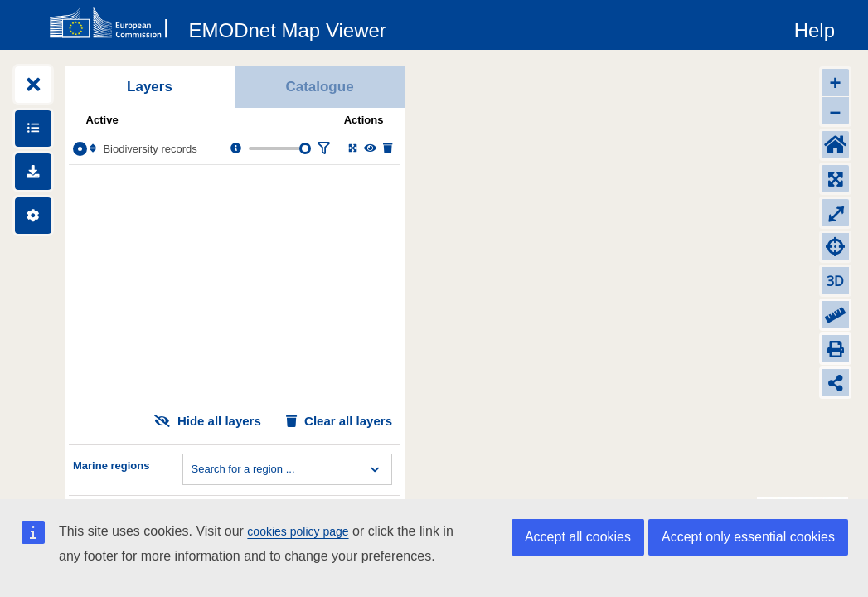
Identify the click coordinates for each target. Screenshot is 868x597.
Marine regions (111, 466)
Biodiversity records (150, 149)
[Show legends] (33, 129)
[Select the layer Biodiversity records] (80, 149)
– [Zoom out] (835, 111)
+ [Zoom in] (835, 83)
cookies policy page (298, 531)
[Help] (815, 27)
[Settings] (33, 216)
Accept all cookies (578, 537)
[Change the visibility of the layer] (370, 149)
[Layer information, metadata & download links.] (236, 149)
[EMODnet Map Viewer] (288, 27)
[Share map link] (835, 383)
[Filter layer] (323, 149)
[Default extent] (835, 145)
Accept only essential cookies (748, 537)
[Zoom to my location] (835, 247)
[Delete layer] (388, 149)
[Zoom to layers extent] (835, 179)
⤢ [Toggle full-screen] (836, 213)
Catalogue (319, 87)
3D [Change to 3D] (835, 281)
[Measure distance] (835, 315)
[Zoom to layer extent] (353, 149)
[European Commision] (112, 23)
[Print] (835, 349)
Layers (150, 87)
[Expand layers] (33, 85)
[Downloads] (33, 172)
